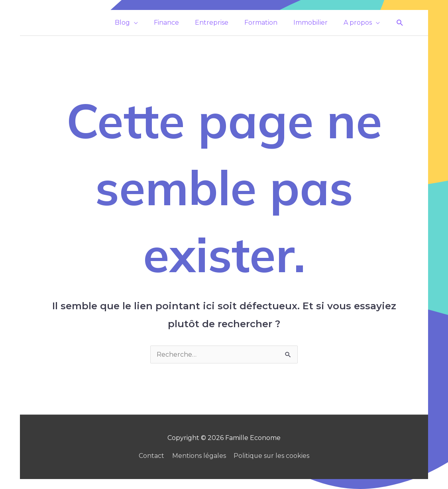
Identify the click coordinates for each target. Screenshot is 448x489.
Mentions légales (199, 456)
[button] (400, 23)
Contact (151, 456)
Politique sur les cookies (272, 456)
